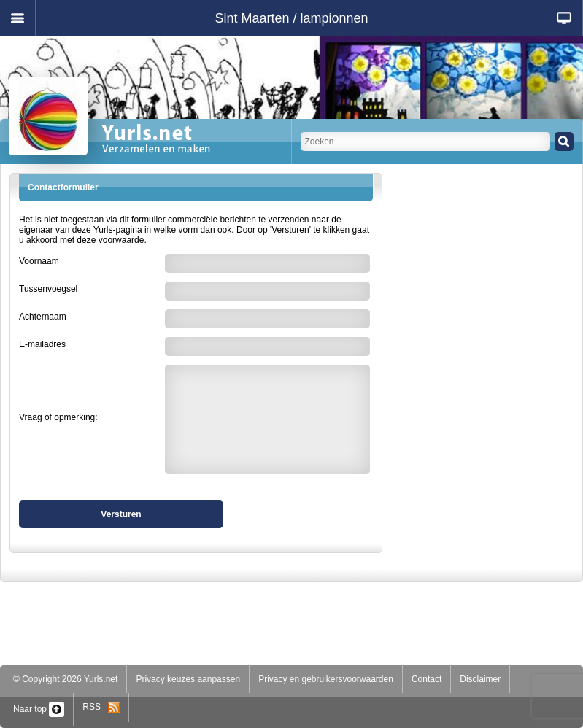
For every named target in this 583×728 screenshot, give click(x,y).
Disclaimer (480, 679)
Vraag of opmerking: (58, 417)
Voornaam (39, 261)
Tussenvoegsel (48, 289)
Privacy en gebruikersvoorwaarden (326, 679)
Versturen (121, 514)
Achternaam (43, 317)
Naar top (39, 709)
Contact (426, 679)
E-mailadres (42, 344)
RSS (101, 707)
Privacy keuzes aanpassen (188, 679)
